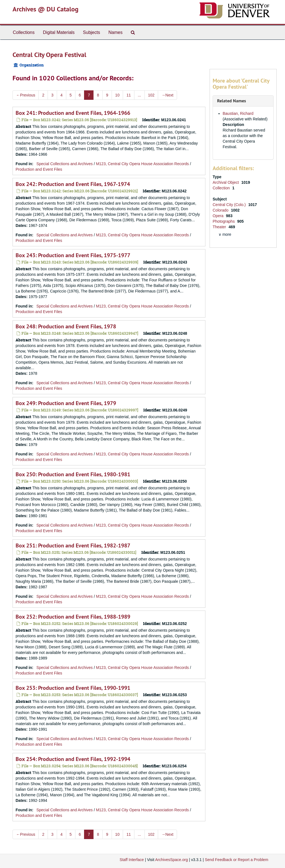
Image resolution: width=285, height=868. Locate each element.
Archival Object (226, 182)
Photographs (224, 221)
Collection (222, 188)
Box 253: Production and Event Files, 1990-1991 (73, 688)
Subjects (91, 32)
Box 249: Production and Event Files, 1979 (66, 403)
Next (167, 95)
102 (151, 95)
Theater (220, 227)
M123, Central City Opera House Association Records (142, 164)
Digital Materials (59, 32)
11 (129, 95)
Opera (219, 216)
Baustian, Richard (238, 113)
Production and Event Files (39, 169)
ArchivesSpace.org (171, 860)
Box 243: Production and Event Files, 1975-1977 (73, 255)
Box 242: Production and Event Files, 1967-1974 (73, 184)
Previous (26, 95)
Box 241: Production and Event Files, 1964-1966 (73, 113)
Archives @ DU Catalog (46, 9)
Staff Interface (132, 860)
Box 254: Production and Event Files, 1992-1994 (73, 759)
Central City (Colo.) (230, 205)
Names (115, 32)
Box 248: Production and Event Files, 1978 (66, 326)
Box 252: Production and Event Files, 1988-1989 (73, 617)
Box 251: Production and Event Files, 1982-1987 (73, 545)
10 (117, 95)
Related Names (232, 101)
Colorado (221, 210)
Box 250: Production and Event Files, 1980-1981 (73, 474)
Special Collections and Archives (65, 164)
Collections (24, 32)
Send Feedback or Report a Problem (237, 860)
